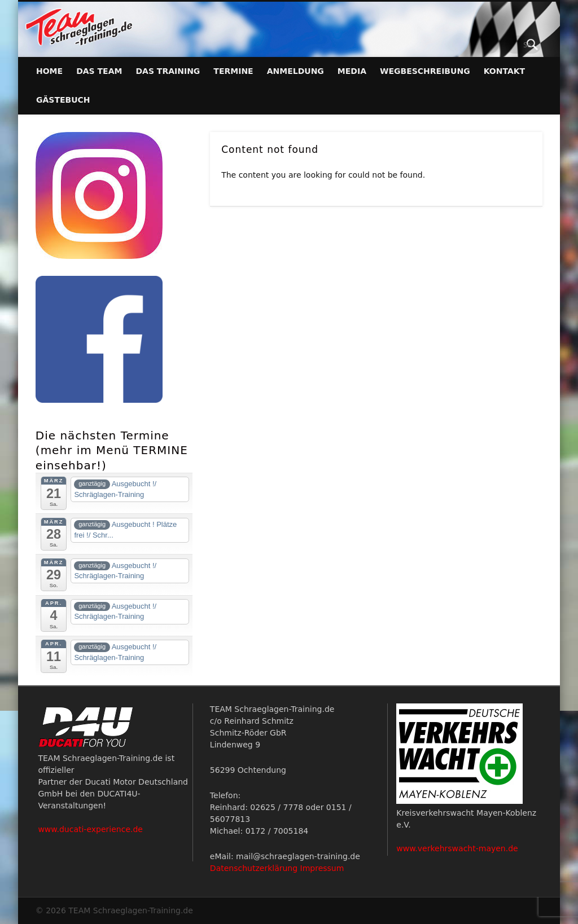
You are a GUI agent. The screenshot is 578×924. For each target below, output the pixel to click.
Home (49, 71)
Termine (233, 71)
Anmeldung (295, 71)
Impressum (322, 868)
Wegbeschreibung (425, 71)
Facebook (509, 45)
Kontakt (505, 71)
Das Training (168, 71)
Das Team (99, 71)
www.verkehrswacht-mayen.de (457, 848)
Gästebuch (63, 100)
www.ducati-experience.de (90, 829)
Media (352, 71)
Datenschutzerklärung (254, 868)
